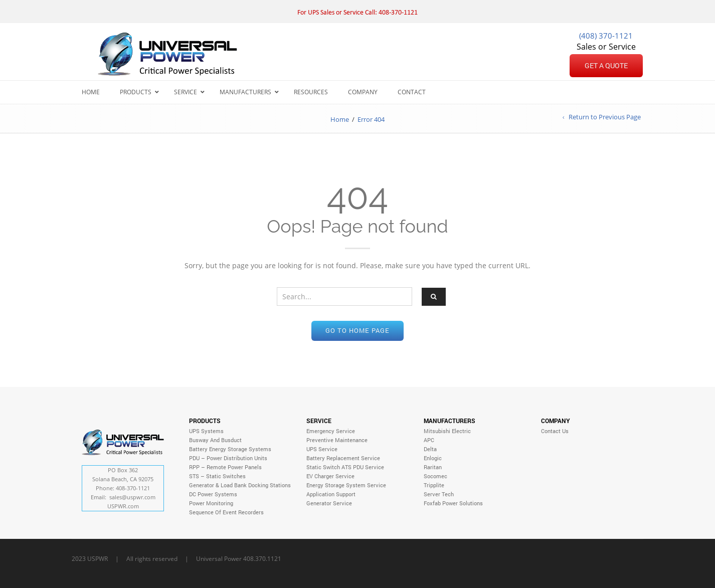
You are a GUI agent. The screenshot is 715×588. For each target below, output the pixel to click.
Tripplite (434, 485)
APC (429, 440)
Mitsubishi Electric (447, 431)
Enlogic (433, 458)
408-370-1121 (133, 488)
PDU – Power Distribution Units (228, 458)
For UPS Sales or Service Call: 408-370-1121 (357, 13)
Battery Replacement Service (343, 458)
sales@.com (132, 497)
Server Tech (439, 494)
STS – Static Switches (217, 476)
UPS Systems (206, 431)
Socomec (435, 476)
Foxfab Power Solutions (453, 503)
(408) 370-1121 (606, 36)
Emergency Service (331, 431)
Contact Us (555, 431)
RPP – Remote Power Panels (225, 467)
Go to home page (357, 330)
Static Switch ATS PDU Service (345, 467)
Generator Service (329, 503)
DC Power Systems (213, 494)
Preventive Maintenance (337, 440)
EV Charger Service (330, 476)
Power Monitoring (211, 503)
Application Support (331, 494)
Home (340, 119)
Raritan (433, 467)
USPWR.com (123, 506)
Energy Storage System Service (346, 485)
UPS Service (322, 449)
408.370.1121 (262, 558)
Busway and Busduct (215, 440)
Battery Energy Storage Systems (230, 449)
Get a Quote (606, 65)
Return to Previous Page (605, 117)
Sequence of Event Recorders (226, 512)
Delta (430, 449)
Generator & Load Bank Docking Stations (240, 485)
